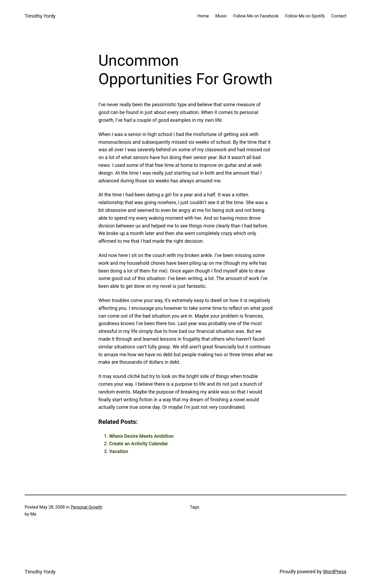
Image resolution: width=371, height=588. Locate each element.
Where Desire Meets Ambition (141, 436)
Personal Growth (86, 507)
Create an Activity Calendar (139, 444)
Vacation (119, 451)
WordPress (335, 572)
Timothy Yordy (40, 16)
